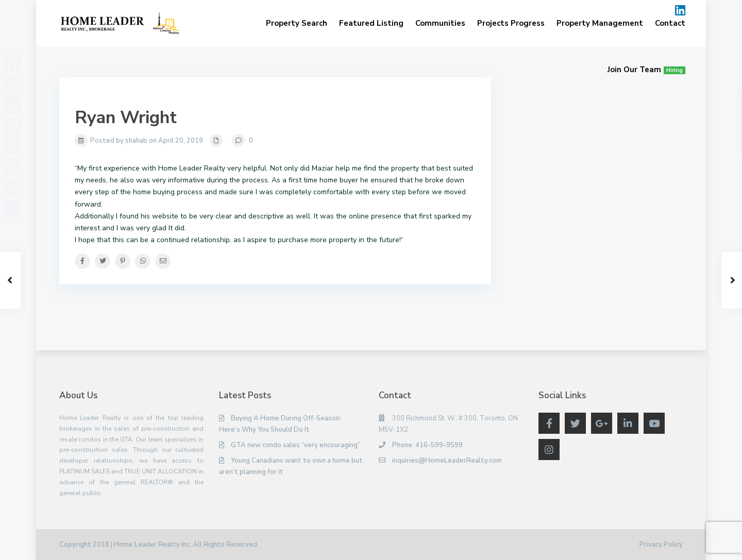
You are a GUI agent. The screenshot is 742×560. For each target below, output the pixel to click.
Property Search (297, 23)
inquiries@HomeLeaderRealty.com (447, 461)
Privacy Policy (661, 545)
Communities (440, 23)
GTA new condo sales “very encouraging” (296, 445)
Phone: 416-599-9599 (427, 445)
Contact (670, 23)
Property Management (600, 23)
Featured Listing (371, 23)
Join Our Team (646, 70)
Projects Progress (511, 23)
